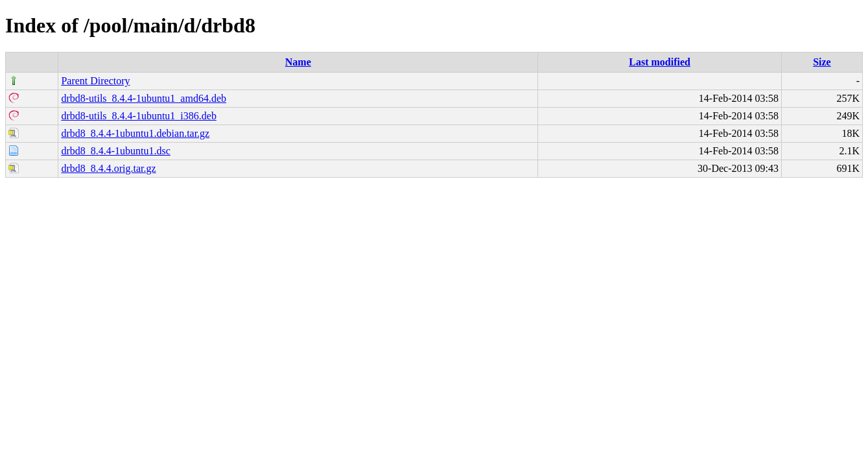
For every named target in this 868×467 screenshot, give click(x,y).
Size (822, 62)
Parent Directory (95, 81)
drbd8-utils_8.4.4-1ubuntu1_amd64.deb (144, 98)
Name (298, 62)
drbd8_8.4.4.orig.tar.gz (108, 168)
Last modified (660, 62)
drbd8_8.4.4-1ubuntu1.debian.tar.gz (135, 133)
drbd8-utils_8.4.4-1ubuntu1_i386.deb (139, 116)
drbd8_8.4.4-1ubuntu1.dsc (115, 151)
